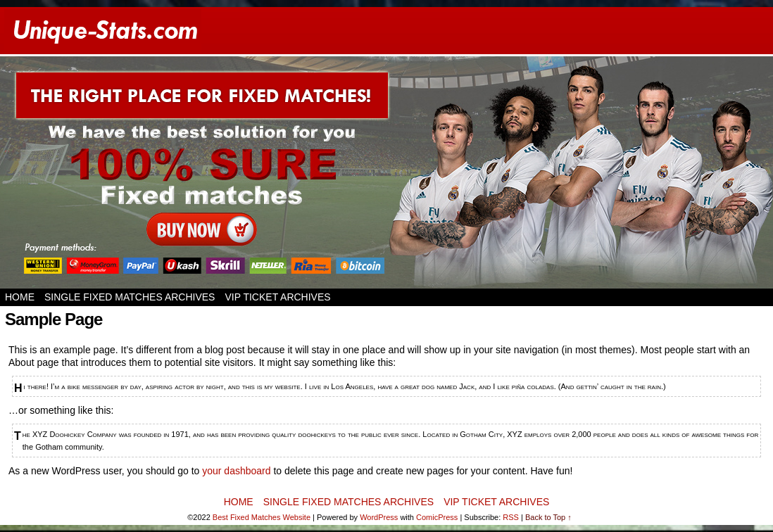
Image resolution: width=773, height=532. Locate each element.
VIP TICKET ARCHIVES (277, 297)
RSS (511, 517)
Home (20, 297)
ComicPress (437, 517)
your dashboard (236, 471)
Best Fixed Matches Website (262, 517)
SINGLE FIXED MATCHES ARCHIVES (130, 297)
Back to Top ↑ (548, 517)
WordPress (379, 517)
